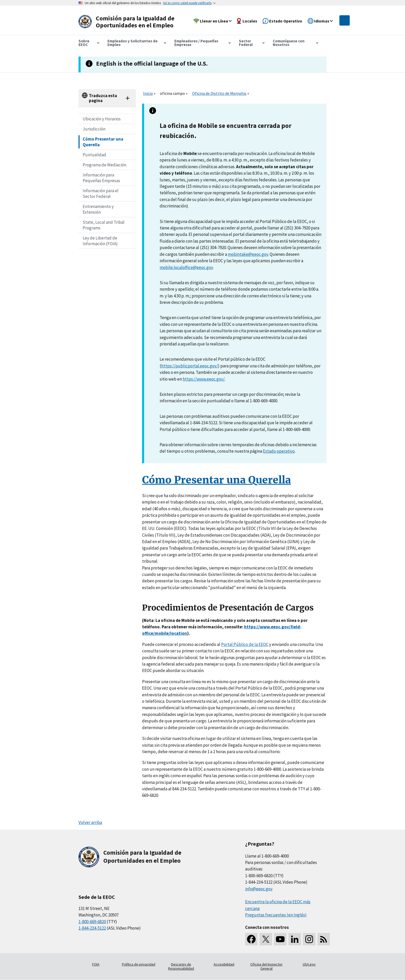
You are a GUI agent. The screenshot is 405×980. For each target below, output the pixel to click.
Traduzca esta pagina (103, 98)
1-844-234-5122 (92, 928)
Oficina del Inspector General (266, 966)
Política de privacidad (139, 964)
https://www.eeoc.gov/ (204, 379)
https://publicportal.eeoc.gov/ (190, 366)
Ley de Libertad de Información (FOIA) (100, 241)
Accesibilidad (224, 964)
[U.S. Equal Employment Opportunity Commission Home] (128, 22)
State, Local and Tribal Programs (104, 225)
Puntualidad (94, 155)
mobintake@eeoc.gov (248, 254)
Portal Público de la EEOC (245, 644)
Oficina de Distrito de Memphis (219, 93)
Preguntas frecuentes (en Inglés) (276, 915)
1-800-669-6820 (92, 922)
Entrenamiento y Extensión (98, 209)
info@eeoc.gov (259, 889)
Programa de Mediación (104, 165)
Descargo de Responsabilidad (181, 966)
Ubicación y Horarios (102, 119)
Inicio (148, 93)
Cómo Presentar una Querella (103, 142)
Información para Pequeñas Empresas (101, 178)
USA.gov (309, 964)
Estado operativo (279, 451)
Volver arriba (90, 822)
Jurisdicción (94, 129)
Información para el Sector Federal (101, 194)
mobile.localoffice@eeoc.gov (186, 267)
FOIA (96, 964)
